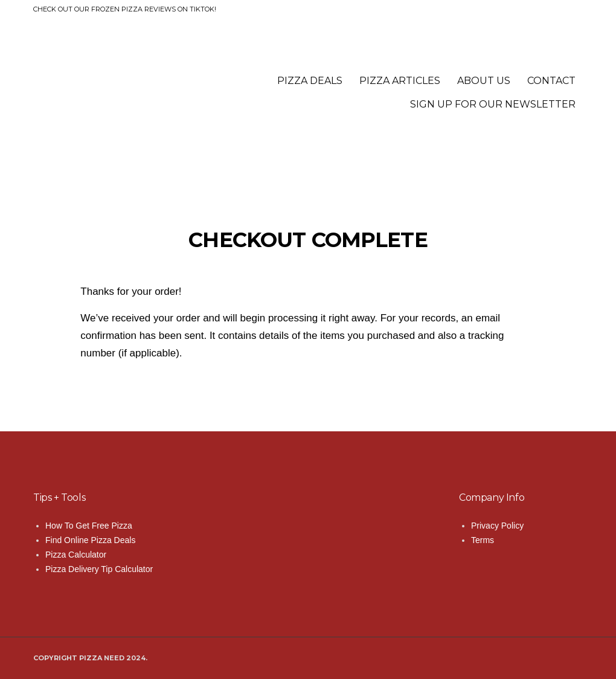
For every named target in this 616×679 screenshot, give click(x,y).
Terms (483, 540)
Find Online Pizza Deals (90, 540)
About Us (484, 81)
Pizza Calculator (76, 555)
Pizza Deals (310, 81)
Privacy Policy (497, 526)
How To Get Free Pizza (89, 526)
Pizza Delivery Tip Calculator (99, 569)
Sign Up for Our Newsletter (493, 104)
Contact (551, 81)
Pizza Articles (400, 81)
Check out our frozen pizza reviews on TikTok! (125, 9)
